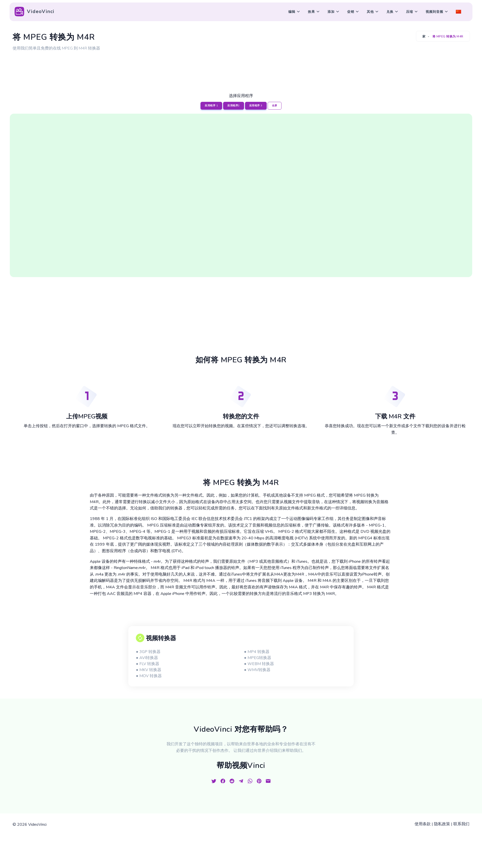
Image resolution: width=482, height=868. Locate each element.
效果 (311, 12)
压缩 (410, 12)
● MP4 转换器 (257, 652)
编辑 (292, 12)
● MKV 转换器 (149, 670)
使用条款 (423, 824)
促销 (351, 12)
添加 (331, 12)
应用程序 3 (256, 106)
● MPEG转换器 (258, 658)
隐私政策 (442, 824)
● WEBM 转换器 (259, 664)
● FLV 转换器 (148, 664)
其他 (370, 12)
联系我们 (461, 824)
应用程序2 (234, 106)
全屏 (275, 106)
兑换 (390, 12)
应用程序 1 (211, 106)
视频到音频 (434, 12)
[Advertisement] (241, 66)
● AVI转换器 (147, 658)
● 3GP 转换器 (148, 652)
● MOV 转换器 (149, 676)
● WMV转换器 (257, 670)
